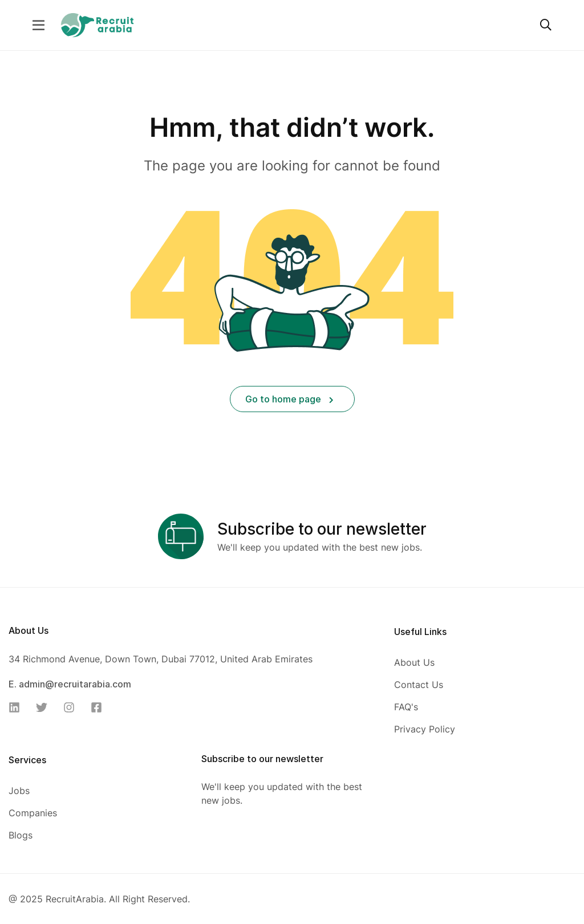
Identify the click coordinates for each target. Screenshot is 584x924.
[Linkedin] (18, 707)
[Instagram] (72, 707)
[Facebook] (100, 707)
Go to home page (289, 399)
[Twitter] (45, 707)
